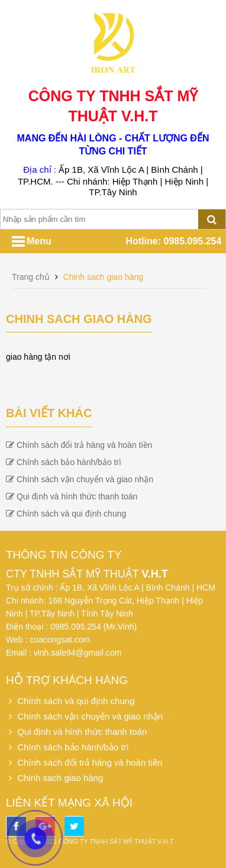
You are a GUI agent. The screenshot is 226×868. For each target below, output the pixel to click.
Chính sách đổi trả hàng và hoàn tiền (79, 445)
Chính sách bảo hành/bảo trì (64, 462)
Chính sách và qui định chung (66, 514)
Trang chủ (32, 277)
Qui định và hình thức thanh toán (72, 496)
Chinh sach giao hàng (103, 277)
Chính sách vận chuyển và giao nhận (80, 479)
